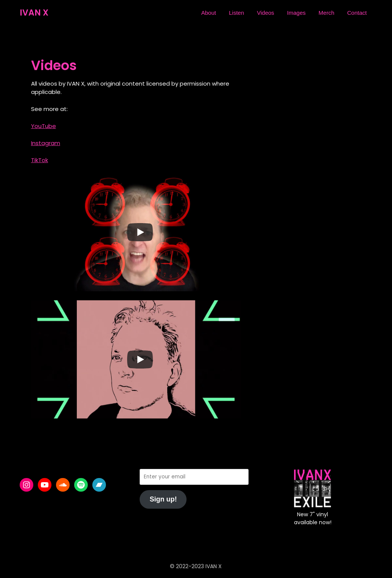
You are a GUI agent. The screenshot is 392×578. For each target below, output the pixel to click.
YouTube (44, 126)
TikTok (40, 160)
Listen (236, 13)
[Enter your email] (194, 477)
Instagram (46, 143)
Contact (357, 13)
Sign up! (163, 499)
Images (296, 13)
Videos (266, 13)
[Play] (140, 232)
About (209, 13)
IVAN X (34, 13)
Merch (327, 13)
